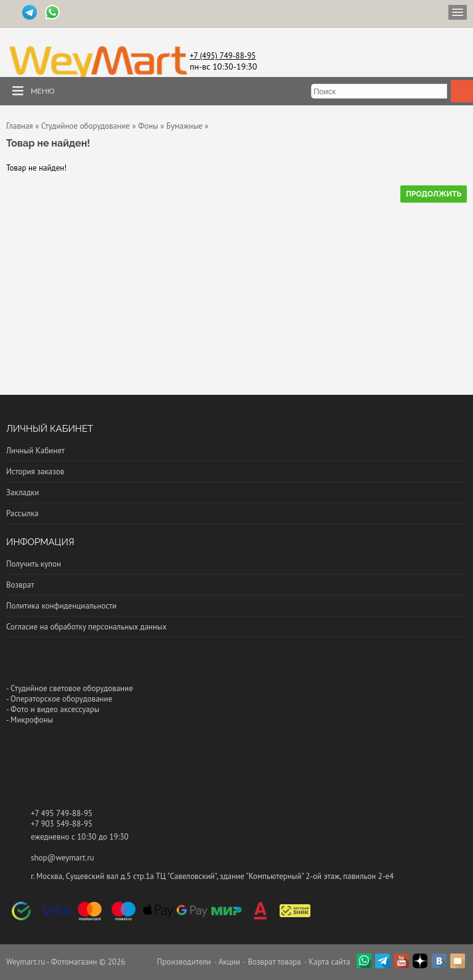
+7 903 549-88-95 (62, 824)
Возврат (20, 585)
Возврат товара (274, 962)
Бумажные (184, 126)
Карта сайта (329, 962)
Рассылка (22, 513)
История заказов (35, 472)
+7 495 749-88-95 (62, 813)
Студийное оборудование (86, 126)
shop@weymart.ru (63, 858)
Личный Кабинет (35, 451)
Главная (20, 126)
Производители (184, 962)
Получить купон (34, 564)
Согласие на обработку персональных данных (86, 627)
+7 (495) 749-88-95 (223, 56)
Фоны (148, 126)
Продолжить (434, 194)
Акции (229, 962)
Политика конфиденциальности (61, 606)
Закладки (22, 492)
